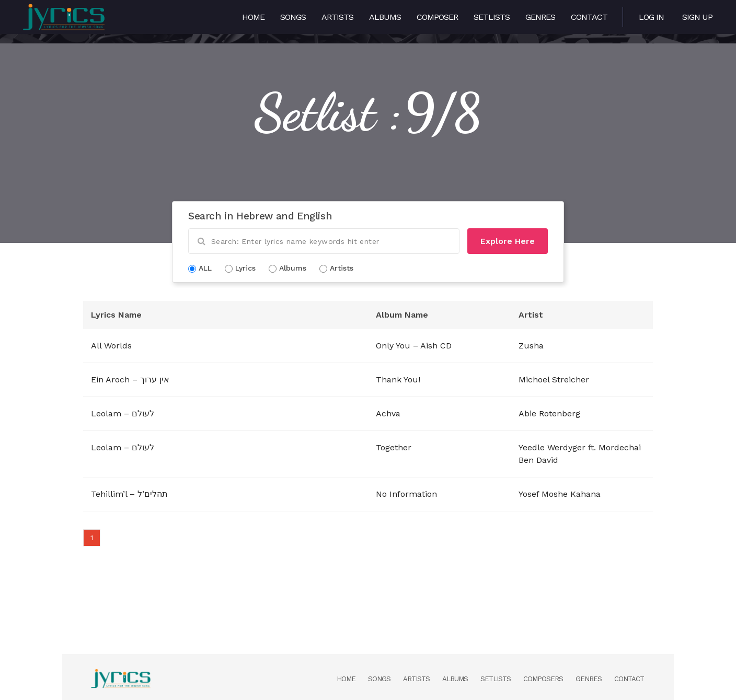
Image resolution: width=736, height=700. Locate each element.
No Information (406, 494)
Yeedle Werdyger (552, 447)
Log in (651, 17)
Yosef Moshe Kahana (560, 494)
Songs (293, 17)
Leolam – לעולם (123, 413)
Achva (388, 413)
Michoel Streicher (554, 380)
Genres (540, 17)
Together (394, 447)
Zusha (531, 346)
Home (253, 17)
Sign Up (697, 17)
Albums (385, 17)
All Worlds (111, 346)
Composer (437, 17)
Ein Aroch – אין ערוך (130, 380)
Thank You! (398, 380)
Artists (337, 17)
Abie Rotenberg (549, 413)
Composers (543, 679)
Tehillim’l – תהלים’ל (129, 494)
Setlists (492, 17)
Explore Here (508, 241)
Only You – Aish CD (414, 346)
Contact (589, 17)
